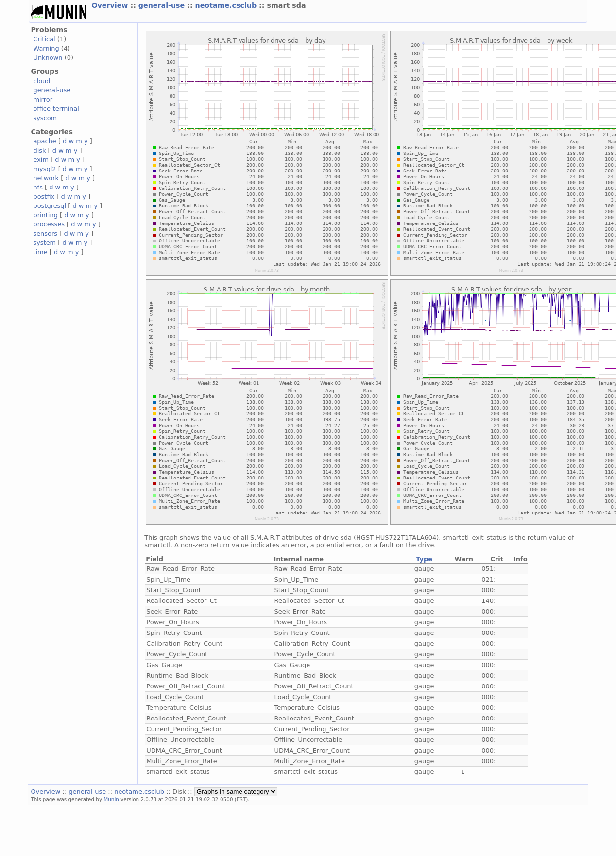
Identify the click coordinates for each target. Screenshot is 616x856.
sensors (45, 233)
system (44, 243)
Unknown (48, 58)
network (46, 178)
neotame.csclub (227, 5)
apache (44, 141)
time (40, 252)
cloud (42, 81)
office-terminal (56, 109)
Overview (111, 5)
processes (49, 224)
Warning (46, 48)
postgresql (50, 206)
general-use (163, 5)
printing (45, 215)
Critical (44, 39)
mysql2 (44, 169)
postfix (44, 197)
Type (424, 559)
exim (41, 160)
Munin (111, 799)
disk (39, 150)
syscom (45, 118)
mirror (43, 99)
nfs (38, 187)
